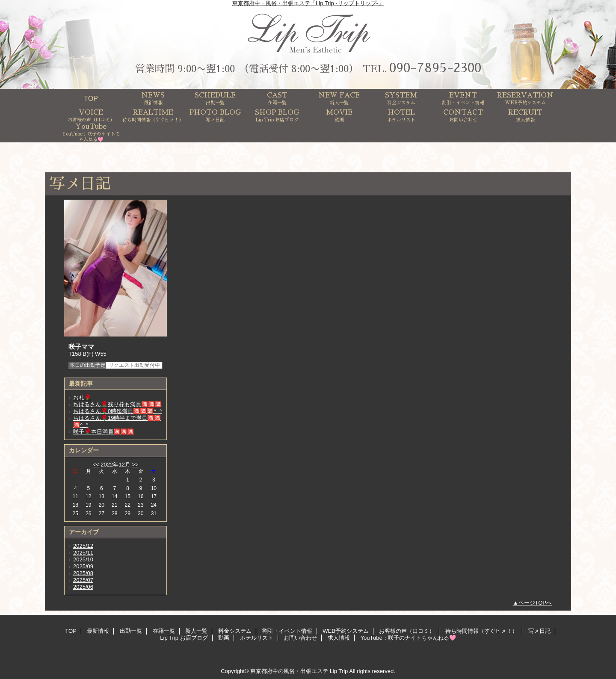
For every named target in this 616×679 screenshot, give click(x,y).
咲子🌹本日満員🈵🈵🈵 (104, 432)
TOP (91, 98)
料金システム (235, 631)
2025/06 (83, 587)
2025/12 (83, 546)
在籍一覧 (164, 631)
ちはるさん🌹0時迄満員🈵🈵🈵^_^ (118, 411)
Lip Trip (339, 671)
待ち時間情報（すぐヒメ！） (481, 631)
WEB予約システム (346, 631)
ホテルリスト (257, 638)
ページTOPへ (535, 603)
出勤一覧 (131, 631)
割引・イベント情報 (287, 631)
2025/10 (83, 559)
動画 (224, 638)
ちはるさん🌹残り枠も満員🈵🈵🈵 (117, 404)
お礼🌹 (82, 397)
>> (135, 465)
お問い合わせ (300, 638)
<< (96, 465)
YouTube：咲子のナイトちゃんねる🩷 (408, 638)
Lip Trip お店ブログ (184, 638)
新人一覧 (196, 631)
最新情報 (98, 631)
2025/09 (83, 566)
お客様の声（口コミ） (407, 631)
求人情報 (339, 638)
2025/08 (83, 573)
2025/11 (83, 553)
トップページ (65, 151)
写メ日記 (108, 151)
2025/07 (83, 580)
